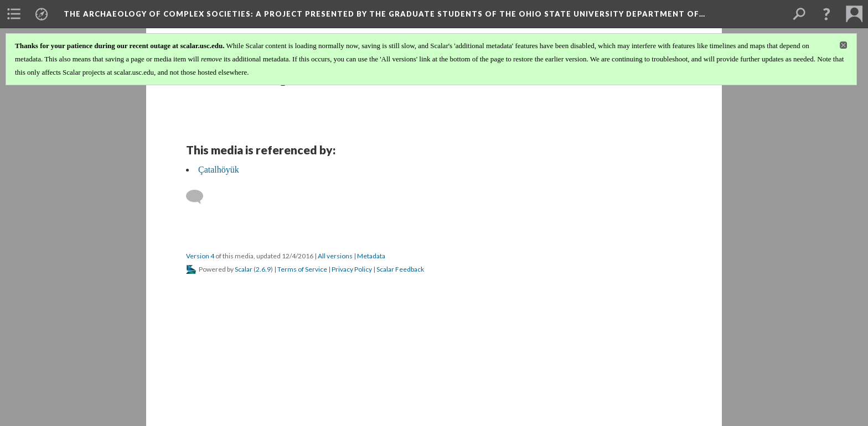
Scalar (244, 269)
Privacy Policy (352, 269)
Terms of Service (302, 269)
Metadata (371, 256)
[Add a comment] (200, 197)
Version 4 (200, 256)
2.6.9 (263, 269)
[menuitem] (14, 14)
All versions (335, 256)
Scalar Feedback (400, 269)
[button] (826, 14)
